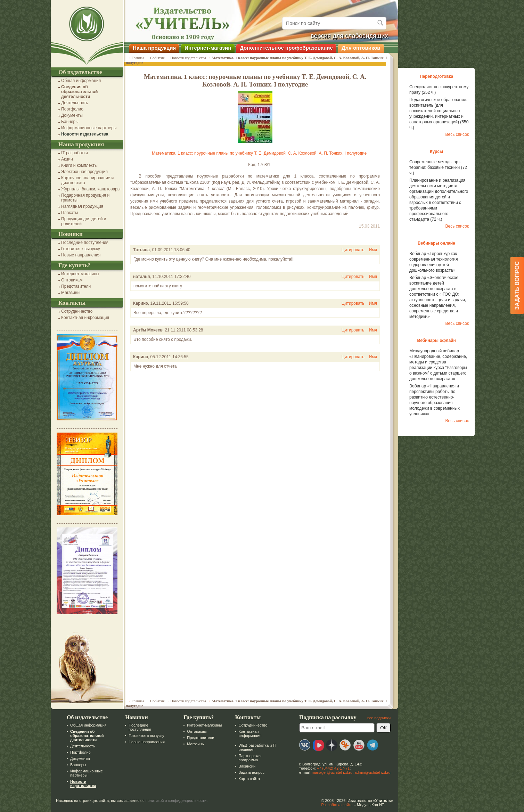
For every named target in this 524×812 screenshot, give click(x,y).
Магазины (70, 293)
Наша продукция (154, 48)
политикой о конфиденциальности (175, 801)
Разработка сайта (336, 805)
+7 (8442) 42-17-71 (333, 768)
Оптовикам (71, 280)
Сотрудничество (76, 311)
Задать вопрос (251, 772)
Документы (71, 115)
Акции (66, 159)
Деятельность (74, 103)
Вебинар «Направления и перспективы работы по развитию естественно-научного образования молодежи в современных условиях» (434, 400)
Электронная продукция (84, 172)
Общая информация (80, 81)
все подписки (378, 718)
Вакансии (246, 766)
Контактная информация (84, 318)
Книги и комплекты (79, 165)
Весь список (456, 134)
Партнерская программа (249, 758)
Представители (75, 286)
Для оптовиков (360, 48)
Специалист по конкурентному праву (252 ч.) (438, 90)
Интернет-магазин (207, 48)
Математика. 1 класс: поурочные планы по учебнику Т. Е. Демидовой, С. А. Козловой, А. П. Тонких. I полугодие (259, 153)
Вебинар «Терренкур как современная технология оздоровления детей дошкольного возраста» (433, 262)
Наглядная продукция (81, 206)
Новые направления (80, 255)
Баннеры (69, 122)
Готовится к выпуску (80, 249)
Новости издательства (84, 134)
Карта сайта (248, 779)
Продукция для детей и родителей (83, 221)
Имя (372, 250)
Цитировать (352, 250)
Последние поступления (84, 243)
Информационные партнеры (88, 128)
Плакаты (69, 213)
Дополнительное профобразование (286, 48)
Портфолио (72, 109)
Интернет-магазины (79, 274)
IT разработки (74, 153)
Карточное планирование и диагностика (87, 180)
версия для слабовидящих (349, 36)
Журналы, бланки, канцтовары (90, 189)
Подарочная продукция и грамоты (85, 198)
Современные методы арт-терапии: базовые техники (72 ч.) (437, 167)
